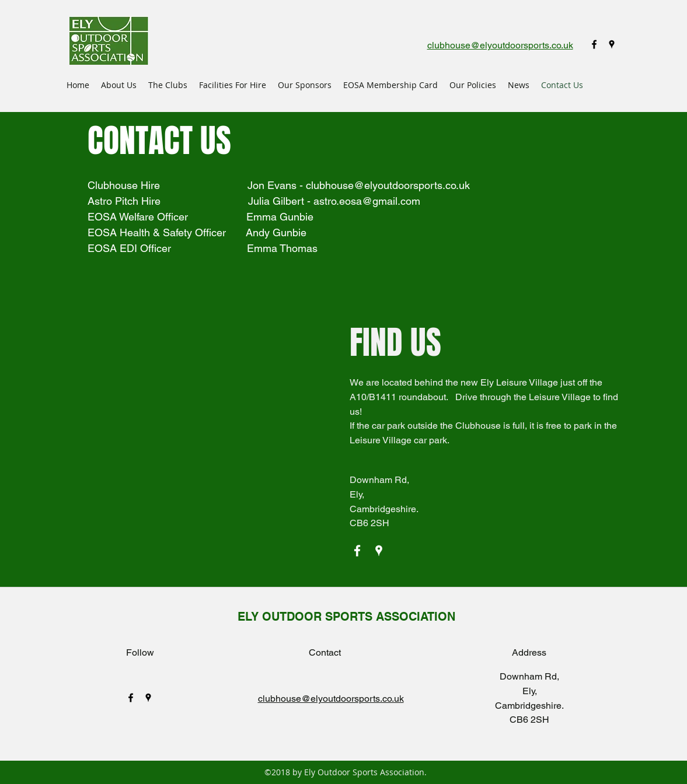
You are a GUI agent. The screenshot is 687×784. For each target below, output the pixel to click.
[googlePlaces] (612, 44)
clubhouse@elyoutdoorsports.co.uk (388, 185)
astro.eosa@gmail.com (367, 201)
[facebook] (594, 44)
